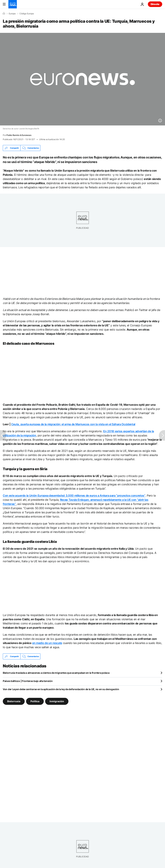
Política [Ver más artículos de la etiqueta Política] (35, 701)
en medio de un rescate (47, 643)
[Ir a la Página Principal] (13, 4)
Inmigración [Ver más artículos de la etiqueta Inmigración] (57, 701)
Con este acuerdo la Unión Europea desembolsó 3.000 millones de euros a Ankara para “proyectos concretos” (74, 496)
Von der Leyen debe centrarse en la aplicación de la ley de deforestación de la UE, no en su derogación (61, 689)
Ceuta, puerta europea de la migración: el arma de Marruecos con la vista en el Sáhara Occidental (73, 424)
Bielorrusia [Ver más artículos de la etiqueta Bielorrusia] (14, 701)
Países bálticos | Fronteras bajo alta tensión (28, 681)
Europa (12, 14)
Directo (155, 4)
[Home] (4, 13)
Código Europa (27, 14)
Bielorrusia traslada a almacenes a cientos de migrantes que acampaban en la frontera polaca (56, 673)
